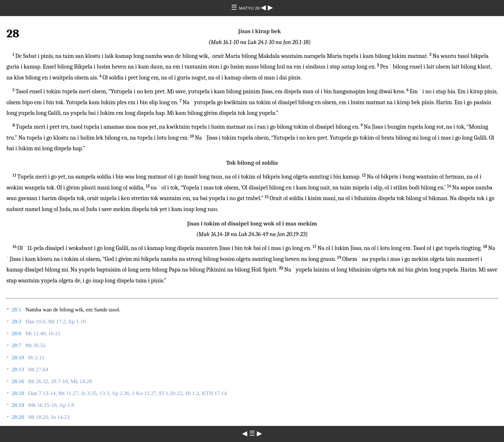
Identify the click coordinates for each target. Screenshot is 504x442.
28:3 (16, 322)
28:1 (16, 310)
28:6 (16, 333)
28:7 (16, 345)
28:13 (18, 369)
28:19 (18, 405)
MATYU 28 (250, 8)
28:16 (18, 381)
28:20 (18, 417)
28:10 (18, 358)
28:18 (18, 393)
